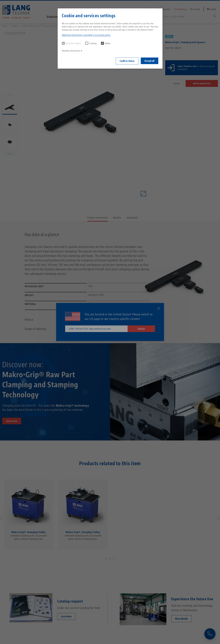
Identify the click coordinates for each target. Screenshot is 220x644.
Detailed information (71, 51)
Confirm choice (127, 61)
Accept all (150, 61)
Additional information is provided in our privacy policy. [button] (86, 35)
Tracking (91, 43)
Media (106, 43)
